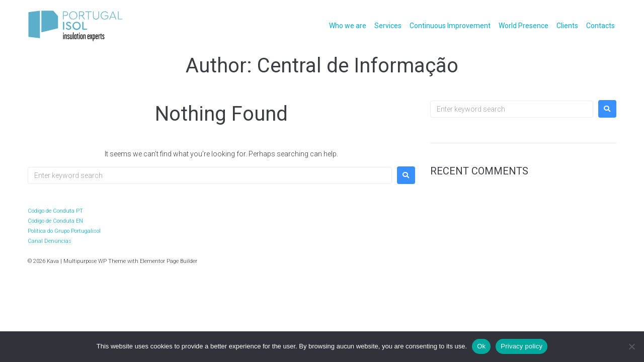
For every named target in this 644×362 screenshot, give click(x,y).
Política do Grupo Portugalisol (64, 231)
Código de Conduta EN (55, 221)
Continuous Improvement (450, 26)
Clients (567, 26)
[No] (631, 346)
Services (388, 26)
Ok (481, 346)
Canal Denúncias (50, 241)
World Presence (524, 26)
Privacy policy (521, 346)
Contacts (600, 26)
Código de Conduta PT (55, 211)
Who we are (348, 26)
